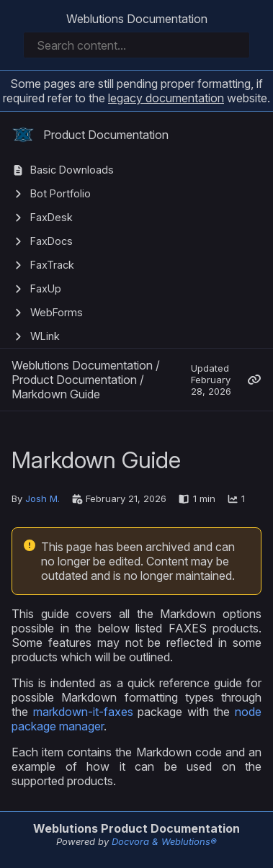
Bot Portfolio (61, 193)
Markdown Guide (56, 394)
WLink (45, 336)
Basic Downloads (72, 170)
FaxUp (46, 288)
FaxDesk (52, 217)
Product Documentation (90, 135)
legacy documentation (166, 98)
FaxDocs (52, 241)
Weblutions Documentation (137, 19)
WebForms (57, 312)
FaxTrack (52, 265)
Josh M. (42, 498)
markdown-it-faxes (83, 712)
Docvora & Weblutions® (164, 841)
